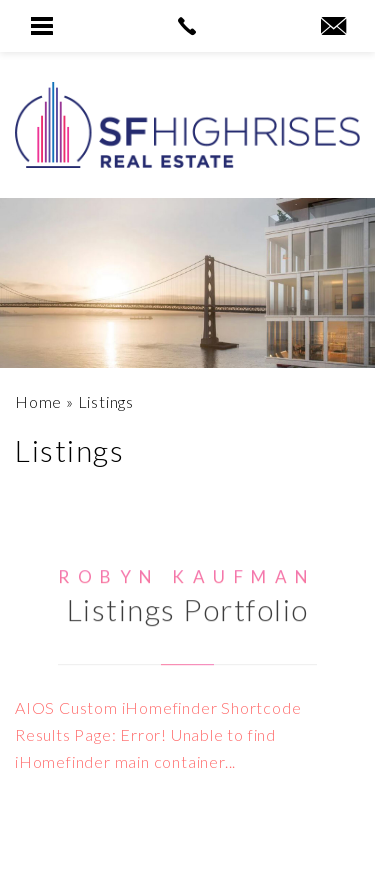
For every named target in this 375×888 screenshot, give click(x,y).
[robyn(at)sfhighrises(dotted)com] (333, 27)
